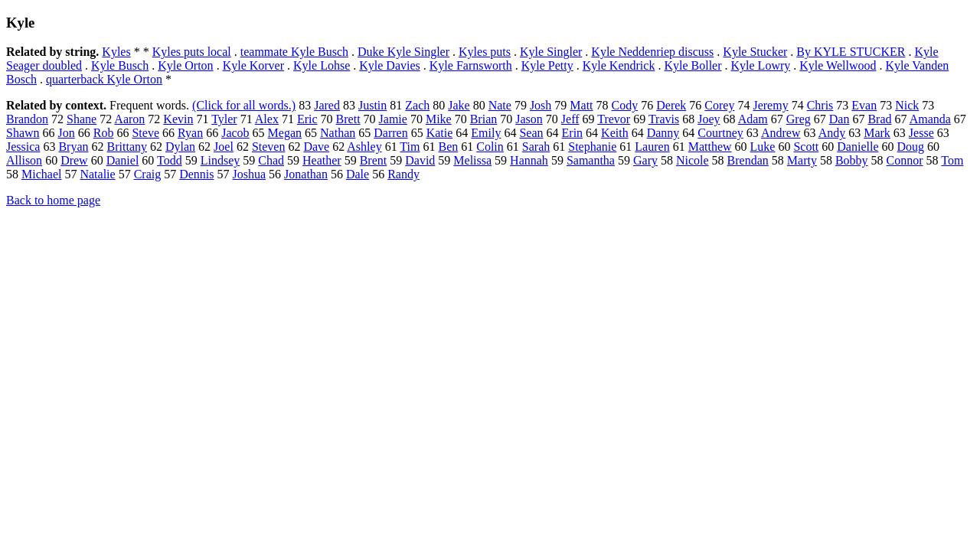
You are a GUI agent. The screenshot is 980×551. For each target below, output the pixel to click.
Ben (448, 147)
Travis (664, 119)
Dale (358, 174)
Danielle (857, 147)
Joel (224, 147)
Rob (104, 133)
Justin (372, 105)
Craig (148, 174)
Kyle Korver (253, 65)
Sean (531, 133)
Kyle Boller (693, 65)
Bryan (73, 147)
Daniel (123, 160)
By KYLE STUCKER (851, 52)
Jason (529, 119)
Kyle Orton (185, 65)
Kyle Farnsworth (471, 65)
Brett (348, 119)
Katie (440, 133)
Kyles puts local (192, 52)
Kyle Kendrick (619, 65)
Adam (753, 119)
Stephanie (592, 147)
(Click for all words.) (244, 105)
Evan (864, 105)
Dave (316, 147)
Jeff (570, 119)
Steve (145, 133)
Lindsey (220, 160)
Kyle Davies (390, 65)
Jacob (235, 133)
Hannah (529, 160)
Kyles (116, 52)
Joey (709, 119)
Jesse (921, 133)
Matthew (710, 147)
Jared (327, 105)
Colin (490, 147)
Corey (719, 105)
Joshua (250, 174)
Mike (439, 119)
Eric (307, 119)
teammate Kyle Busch (294, 52)
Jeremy (770, 105)
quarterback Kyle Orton (104, 79)
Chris (820, 105)
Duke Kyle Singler (403, 52)
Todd (170, 160)
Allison (24, 160)
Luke (763, 147)
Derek (671, 105)
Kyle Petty (547, 65)
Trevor (614, 119)
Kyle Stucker (755, 52)
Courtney (720, 133)
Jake (459, 105)
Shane (82, 119)
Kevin (178, 119)
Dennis (196, 174)
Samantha (591, 160)
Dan (840, 119)
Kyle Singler (551, 52)
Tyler (224, 119)
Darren (390, 133)
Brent (374, 160)
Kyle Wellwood (838, 65)
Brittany (127, 147)
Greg (799, 119)
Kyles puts (485, 52)
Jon (67, 133)
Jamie (393, 119)
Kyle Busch (120, 65)
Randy (403, 174)
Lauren (652, 147)
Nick (907, 105)
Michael (41, 174)
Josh (541, 105)
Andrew (781, 133)
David (420, 160)
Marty (802, 160)
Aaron (129, 119)
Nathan (338, 133)
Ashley (364, 147)
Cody (625, 105)
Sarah (536, 147)
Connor (905, 160)
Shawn (23, 133)
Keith (615, 133)
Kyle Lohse (322, 65)
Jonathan (306, 174)
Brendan (748, 160)
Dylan (180, 147)
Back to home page (53, 200)
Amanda (930, 119)
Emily (486, 133)
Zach (417, 105)
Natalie (97, 174)
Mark (877, 133)
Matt (581, 105)
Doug (911, 147)
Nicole (693, 160)
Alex (267, 119)
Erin (573, 133)
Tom (952, 160)
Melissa (472, 160)
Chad (271, 160)
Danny (663, 133)
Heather (322, 160)
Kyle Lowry (761, 65)
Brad (879, 119)
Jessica (23, 147)
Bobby (852, 160)
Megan (285, 133)
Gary (645, 160)
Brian (484, 119)
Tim (410, 147)
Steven (269, 147)
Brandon (27, 119)
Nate (500, 105)
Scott (806, 147)
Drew (74, 160)
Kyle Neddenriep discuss (652, 52)
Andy (832, 133)
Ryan (190, 133)
